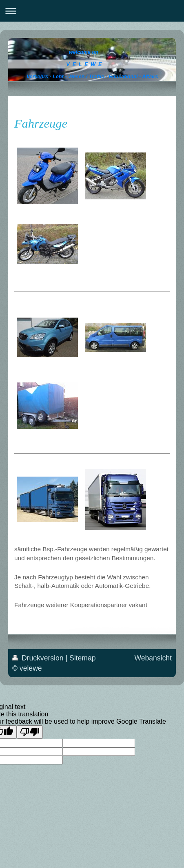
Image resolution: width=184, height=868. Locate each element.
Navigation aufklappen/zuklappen (92, 11)
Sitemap (83, 658)
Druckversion (39, 658)
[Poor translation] (30, 732)
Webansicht (153, 658)
